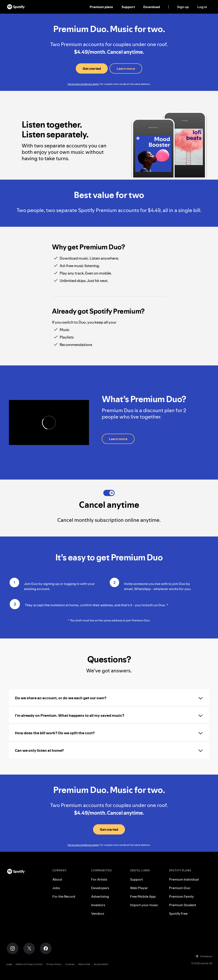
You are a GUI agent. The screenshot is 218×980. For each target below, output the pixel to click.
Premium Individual (184, 879)
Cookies (70, 964)
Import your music (144, 905)
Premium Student (183, 905)
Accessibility (101, 964)
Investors (98, 905)
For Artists (99, 879)
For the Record (64, 896)
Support (128, 7)
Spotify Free (178, 913)
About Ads (84, 964)
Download (152, 7)
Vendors (98, 913)
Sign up (183, 7)
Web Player (139, 888)
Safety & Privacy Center (29, 964)
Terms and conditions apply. (83, 84)
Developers (100, 888)
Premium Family (181, 896)
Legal (9, 964)
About (57, 879)
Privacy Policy (54, 964)
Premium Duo (180, 888)
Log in (202, 7)
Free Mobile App (143, 896)
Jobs (56, 888)
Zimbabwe (204, 956)
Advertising (100, 896)
